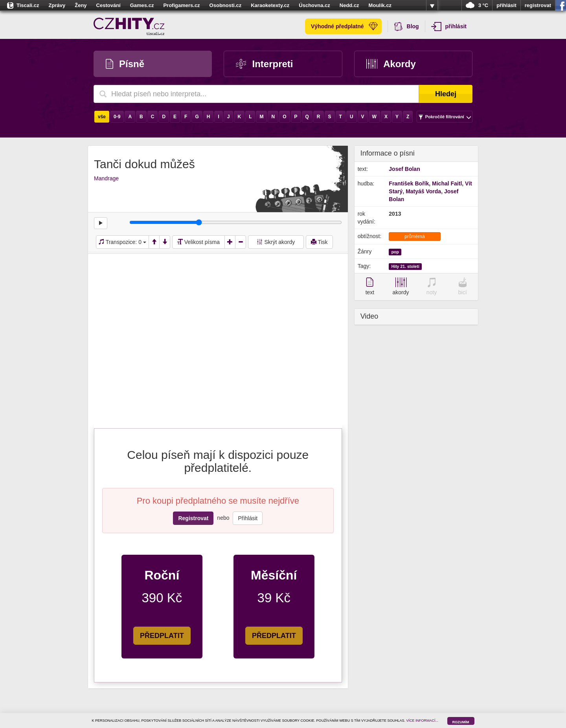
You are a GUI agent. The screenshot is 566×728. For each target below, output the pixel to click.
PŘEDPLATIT (162, 636)
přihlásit (506, 5)
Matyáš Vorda (423, 191)
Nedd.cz (349, 5)
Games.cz (142, 5)
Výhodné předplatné (344, 26)
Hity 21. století (405, 266)
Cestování (108, 5)
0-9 (117, 117)
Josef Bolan (404, 169)
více (432, 6)
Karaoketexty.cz (270, 5)
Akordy (391, 64)
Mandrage (106, 178)
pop (395, 252)
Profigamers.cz (181, 5)
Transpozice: (122, 242)
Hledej (446, 94)
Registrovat (193, 518)
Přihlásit (248, 518)
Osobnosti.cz (226, 5)
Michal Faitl (447, 183)
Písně (125, 64)
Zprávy (57, 5)
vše (102, 117)
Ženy (81, 5)
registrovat (538, 5)
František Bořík (409, 183)
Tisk (319, 242)
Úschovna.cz (314, 5)
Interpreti (264, 64)
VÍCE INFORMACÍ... (423, 721)
